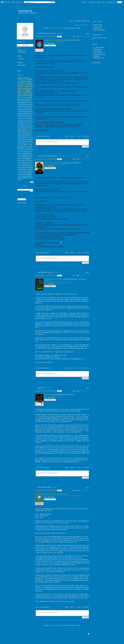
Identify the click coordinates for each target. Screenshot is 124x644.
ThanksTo (86, 136)
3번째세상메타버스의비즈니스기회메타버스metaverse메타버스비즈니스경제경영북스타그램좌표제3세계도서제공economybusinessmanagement (25, 84)
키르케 (21, 171)
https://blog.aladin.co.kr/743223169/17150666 (46, 490)
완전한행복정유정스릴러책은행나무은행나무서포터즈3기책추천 (25, 136)
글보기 (71, 21)
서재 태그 (20, 75)
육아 (20, 145)
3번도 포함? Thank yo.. (99, 54)
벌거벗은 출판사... (98, 51)
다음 (72, 28)
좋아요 (67, 136)
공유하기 (72, 136)
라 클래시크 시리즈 (62, 494)
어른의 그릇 (41, 388)
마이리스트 (23, 52)
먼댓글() (42, 136)
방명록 (19, 71)
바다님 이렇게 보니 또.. (100, 53)
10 (69, 28)
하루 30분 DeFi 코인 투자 (45, 272)
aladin (25, 203)
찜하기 (79, 136)
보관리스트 (23, 50)
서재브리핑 (92, 2)
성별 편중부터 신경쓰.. (99, 58)
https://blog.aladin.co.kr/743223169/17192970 (46, 391)
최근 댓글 (95, 44)
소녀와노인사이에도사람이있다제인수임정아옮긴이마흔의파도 (25, 122)
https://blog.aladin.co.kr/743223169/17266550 (46, 36)
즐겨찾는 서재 (112, 2)
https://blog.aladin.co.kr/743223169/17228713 (46, 275)
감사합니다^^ (97, 56)
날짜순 (86, 25)
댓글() (88, 34)
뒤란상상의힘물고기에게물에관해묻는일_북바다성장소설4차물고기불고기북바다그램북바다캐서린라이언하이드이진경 (25, 104)
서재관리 (99, 2)
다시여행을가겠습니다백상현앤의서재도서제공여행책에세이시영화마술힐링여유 (25, 94)
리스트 (19, 48)
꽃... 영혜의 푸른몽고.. (99, 47)
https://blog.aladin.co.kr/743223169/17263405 (46, 159)
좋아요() (47, 136)
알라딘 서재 (7, 2)
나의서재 (84, 2)
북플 (13, 2)
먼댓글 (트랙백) (96, 63)
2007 (25, 186)
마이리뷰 (20, 56)
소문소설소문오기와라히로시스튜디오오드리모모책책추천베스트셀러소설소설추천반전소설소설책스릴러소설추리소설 (25, 127)
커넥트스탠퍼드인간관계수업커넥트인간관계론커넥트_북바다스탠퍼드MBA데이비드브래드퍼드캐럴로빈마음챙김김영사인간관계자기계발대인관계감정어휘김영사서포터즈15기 (25, 166)
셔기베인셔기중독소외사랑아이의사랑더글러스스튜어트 (25, 118)
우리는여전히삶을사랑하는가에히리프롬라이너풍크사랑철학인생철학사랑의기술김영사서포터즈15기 (25, 141)
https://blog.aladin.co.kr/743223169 (27, 13)
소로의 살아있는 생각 (44, 487)
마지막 (78, 28)
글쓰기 (105, 2)
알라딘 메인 (19, 2)
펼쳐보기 (78, 25)
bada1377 (75, 36)
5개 (83, 25)
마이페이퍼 (20, 63)
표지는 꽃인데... (98, 49)
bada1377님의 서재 (25, 11)
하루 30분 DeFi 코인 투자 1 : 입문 (53, 279)
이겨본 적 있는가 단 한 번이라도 (47, 156)
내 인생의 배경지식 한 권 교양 (47, 33)
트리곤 (25, 171)
